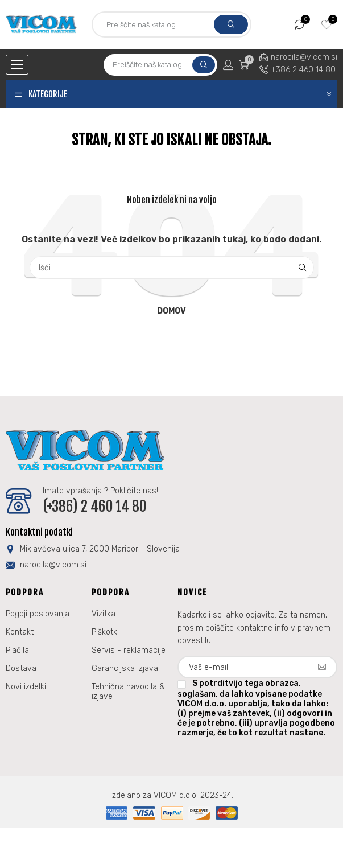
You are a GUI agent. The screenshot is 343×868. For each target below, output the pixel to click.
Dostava (21, 669)
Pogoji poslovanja (38, 614)
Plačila (17, 650)
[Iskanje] (172, 268)
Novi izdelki (26, 687)
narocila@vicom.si (304, 57)
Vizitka (104, 614)
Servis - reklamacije (129, 650)
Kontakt (20, 632)
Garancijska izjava (125, 669)
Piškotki (105, 632)
